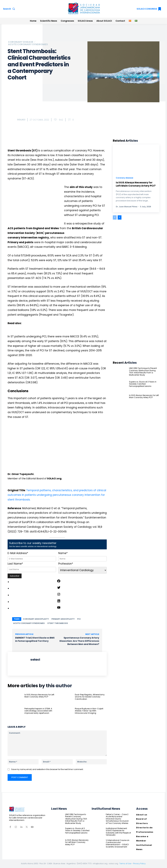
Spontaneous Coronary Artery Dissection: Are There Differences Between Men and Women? (79, 641)
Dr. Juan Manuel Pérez (127, 207)
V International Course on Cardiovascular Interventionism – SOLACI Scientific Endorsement (118, 843)
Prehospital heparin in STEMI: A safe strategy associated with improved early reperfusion (38, 711)
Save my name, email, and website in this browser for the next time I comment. (47, 769)
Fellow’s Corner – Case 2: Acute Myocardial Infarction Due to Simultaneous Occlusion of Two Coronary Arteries (117, 819)
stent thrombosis (58, 623)
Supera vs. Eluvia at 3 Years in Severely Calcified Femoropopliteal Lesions (143, 384)
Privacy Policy (139, 864)
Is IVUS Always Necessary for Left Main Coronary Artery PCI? (39, 696)
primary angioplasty (63, 619)
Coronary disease (21, 42)
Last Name (15, 564)
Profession (66, 564)
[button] (10, 9)
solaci (21, 120)
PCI (79, 619)
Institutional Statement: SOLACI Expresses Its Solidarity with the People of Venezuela (118, 832)
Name (63, 553)
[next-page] (120, 217)
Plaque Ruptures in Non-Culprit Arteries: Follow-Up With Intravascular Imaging (89, 711)
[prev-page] (115, 217)
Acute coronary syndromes (28, 44)
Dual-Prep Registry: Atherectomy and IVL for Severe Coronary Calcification (90, 697)
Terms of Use (125, 864)
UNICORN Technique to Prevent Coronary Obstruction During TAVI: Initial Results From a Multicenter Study (143, 371)
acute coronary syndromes (29, 623)
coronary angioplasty (36, 619)
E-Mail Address (18, 553)
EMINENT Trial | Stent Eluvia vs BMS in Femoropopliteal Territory (35, 639)
